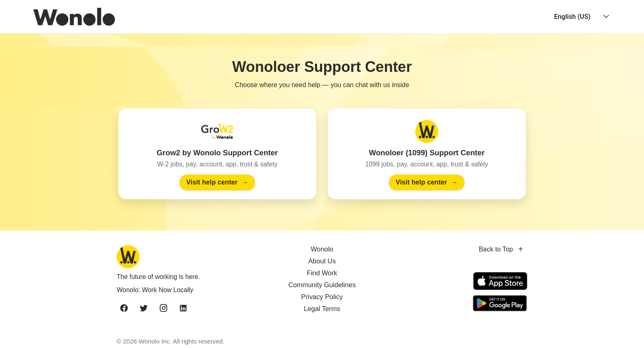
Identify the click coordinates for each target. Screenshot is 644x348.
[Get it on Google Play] (499, 303)
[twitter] (144, 309)
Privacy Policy (322, 297)
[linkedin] (183, 309)
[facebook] (124, 309)
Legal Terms (322, 309)
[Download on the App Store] (500, 281)
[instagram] (163, 309)
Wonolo (322, 249)
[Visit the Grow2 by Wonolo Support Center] (217, 154)
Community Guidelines (322, 285)
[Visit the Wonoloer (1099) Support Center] (427, 154)
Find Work (322, 273)
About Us (322, 261)
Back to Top (501, 250)
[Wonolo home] (183, 257)
